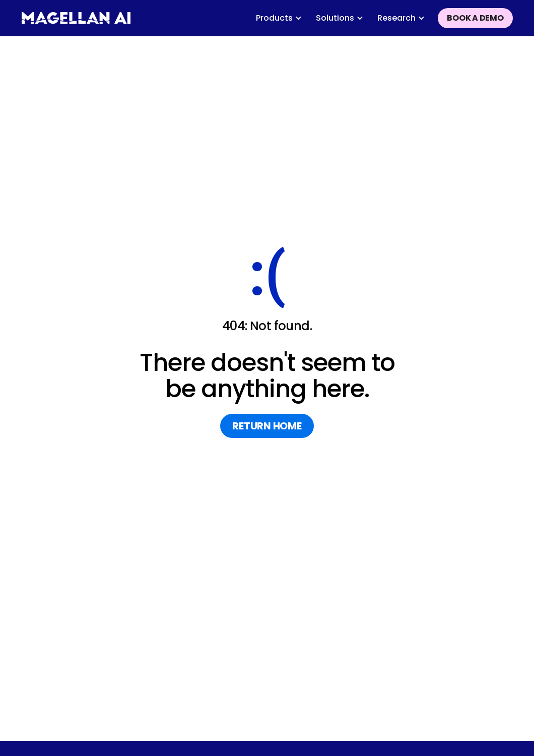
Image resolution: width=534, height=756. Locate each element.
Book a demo (475, 18)
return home (267, 426)
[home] (76, 18)
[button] (279, 18)
